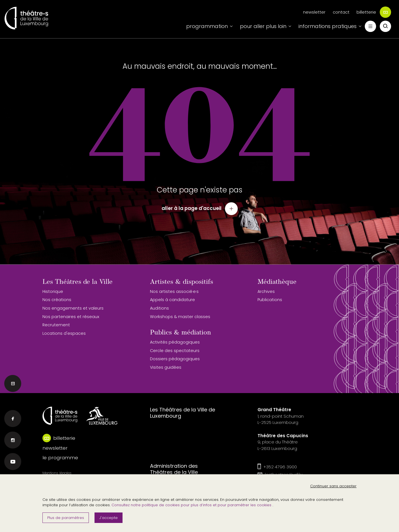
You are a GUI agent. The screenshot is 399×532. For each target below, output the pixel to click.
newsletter (314, 12)
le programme (60, 458)
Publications (270, 300)
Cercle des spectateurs (175, 351)
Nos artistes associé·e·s (174, 291)
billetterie (374, 12)
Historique (53, 291)
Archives (266, 291)
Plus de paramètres (66, 518)
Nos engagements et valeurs (73, 308)
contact (341, 12)
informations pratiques (328, 26)
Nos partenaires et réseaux (71, 317)
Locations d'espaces (64, 333)
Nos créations (57, 300)
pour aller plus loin (263, 26)
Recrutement (56, 325)
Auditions (159, 308)
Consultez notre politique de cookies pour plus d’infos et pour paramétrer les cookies (192, 505)
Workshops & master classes (180, 317)
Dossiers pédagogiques (175, 359)
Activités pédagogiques (175, 342)
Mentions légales (57, 473)
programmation (207, 26)
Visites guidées (166, 367)
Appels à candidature (172, 300)
